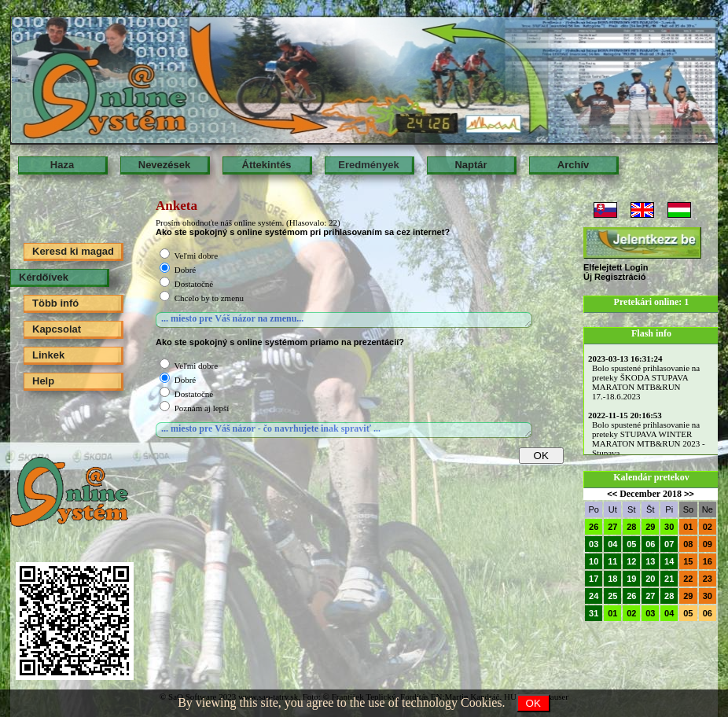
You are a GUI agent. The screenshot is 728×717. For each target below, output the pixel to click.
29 (650, 527)
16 (708, 561)
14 (669, 561)
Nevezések (165, 165)
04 (612, 544)
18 (612, 579)
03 (594, 544)
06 (650, 544)
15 (688, 561)
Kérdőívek (44, 277)
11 (612, 561)
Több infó (55, 303)
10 (594, 561)
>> (689, 494)
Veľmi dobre (196, 256)
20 (650, 579)
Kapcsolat (57, 329)
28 (631, 527)
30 (669, 527)
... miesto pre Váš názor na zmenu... (344, 320)
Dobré (186, 270)
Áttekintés (267, 165)
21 (669, 579)
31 (594, 613)
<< (612, 494)
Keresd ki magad (73, 251)
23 (708, 579)
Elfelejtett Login (616, 267)
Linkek (48, 355)
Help (43, 381)
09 (708, 544)
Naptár (471, 165)
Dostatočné (194, 284)
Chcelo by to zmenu (209, 298)
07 (669, 544)
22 (688, 579)
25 (612, 596)
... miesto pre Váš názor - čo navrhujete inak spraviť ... (344, 430)
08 (688, 544)
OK (533, 703)
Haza (62, 165)
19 (631, 579)
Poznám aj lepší (202, 408)
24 (594, 596)
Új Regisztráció (614, 277)
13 (650, 561)
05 (631, 544)
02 (708, 527)
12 (631, 561)
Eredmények (368, 165)
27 (612, 527)
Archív (573, 165)
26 (594, 527)
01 (688, 527)
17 (594, 579)
